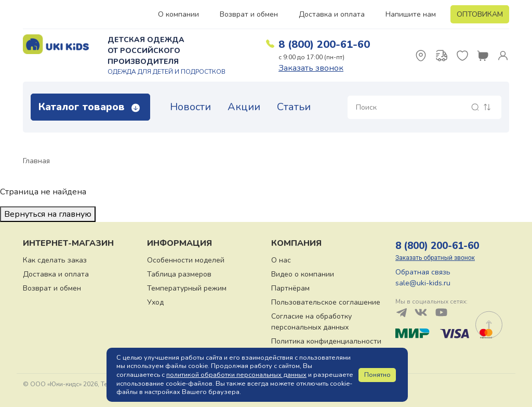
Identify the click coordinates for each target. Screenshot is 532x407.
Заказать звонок (311, 68)
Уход (155, 302)
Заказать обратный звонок (435, 258)
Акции (244, 107)
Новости (190, 107)
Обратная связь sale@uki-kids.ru (423, 278)
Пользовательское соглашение (326, 302)
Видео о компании (303, 274)
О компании (178, 14)
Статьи (294, 107)
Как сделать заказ (55, 260)
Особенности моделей (186, 260)
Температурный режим (187, 288)
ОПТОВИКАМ (480, 14)
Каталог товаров (89, 107)
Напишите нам (411, 14)
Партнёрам (290, 288)
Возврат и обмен (249, 14)
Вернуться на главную (48, 214)
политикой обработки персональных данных (236, 375)
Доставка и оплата (332, 14)
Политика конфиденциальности (326, 341)
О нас (281, 260)
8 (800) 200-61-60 (324, 44)
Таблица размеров (179, 274)
